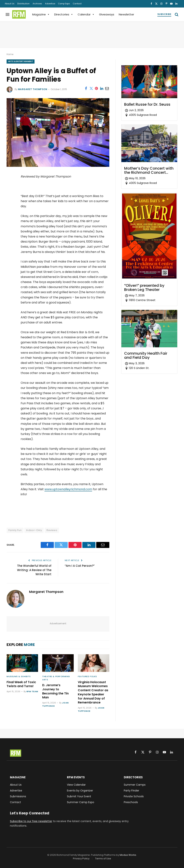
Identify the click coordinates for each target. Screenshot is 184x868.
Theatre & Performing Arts (56, 678)
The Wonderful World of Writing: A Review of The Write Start (34, 570)
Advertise (50, 4)
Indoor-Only (34, 530)
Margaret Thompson (33, 89)
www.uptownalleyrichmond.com (68, 489)
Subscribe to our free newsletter (31, 821)
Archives (37, 4)
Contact (77, 4)
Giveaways (107, 14)
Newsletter (126, 14)
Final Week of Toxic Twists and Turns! (21, 684)
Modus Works (128, 855)
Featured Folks (87, 676)
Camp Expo (64, 4)
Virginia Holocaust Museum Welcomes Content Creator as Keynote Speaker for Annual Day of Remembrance (93, 692)
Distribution (23, 4)
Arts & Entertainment (21, 61)
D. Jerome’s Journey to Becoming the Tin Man (55, 691)
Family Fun (15, 530)
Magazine (41, 14)
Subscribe (164, 14)
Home (10, 54)
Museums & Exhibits (19, 676)
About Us (10, 4)
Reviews (52, 530)
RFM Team (32, 691)
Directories (64, 14)
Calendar (86, 14)
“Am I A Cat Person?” (80, 566)
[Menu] (8, 14)
